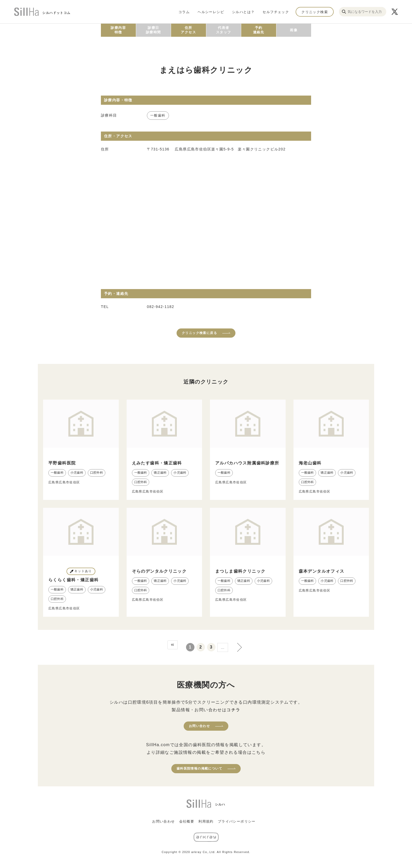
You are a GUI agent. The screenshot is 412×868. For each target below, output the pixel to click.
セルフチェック (276, 12)
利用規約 (206, 821)
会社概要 (187, 821)
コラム (184, 12)
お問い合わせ (199, 726)
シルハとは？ (243, 12)
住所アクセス (188, 30)
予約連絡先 (259, 30)
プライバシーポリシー (237, 821)
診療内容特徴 (118, 30)
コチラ (233, 710)
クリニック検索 (315, 12)
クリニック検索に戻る (199, 333)
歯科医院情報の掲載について (199, 768)
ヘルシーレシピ (211, 12)
